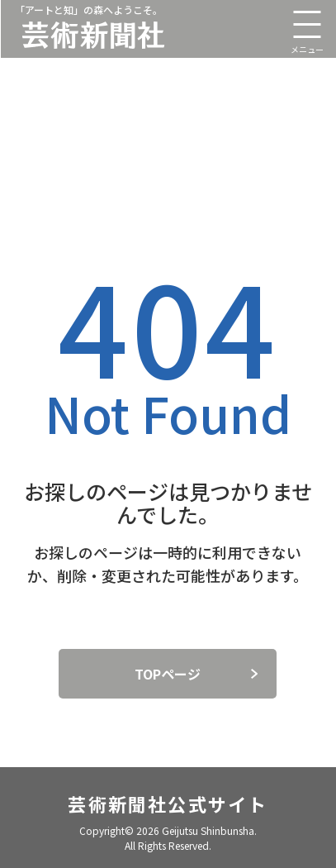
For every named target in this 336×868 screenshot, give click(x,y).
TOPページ (168, 674)
